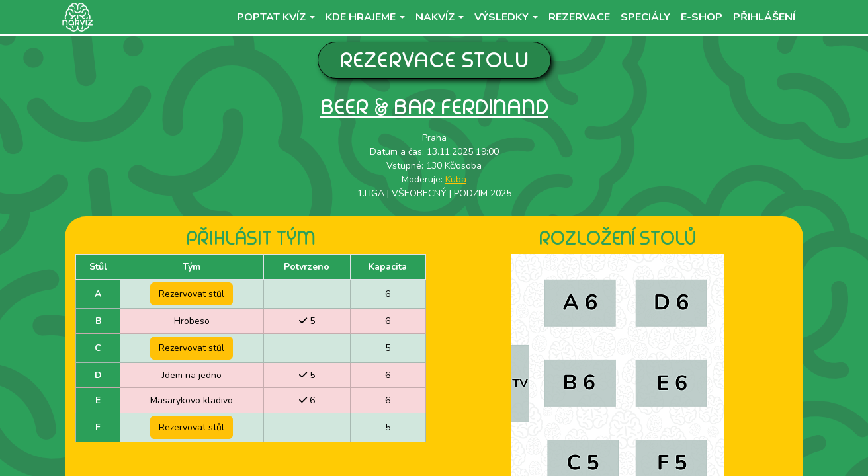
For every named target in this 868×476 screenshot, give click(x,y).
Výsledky (501, 17)
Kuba (456, 179)
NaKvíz (435, 17)
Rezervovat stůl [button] (192, 294)
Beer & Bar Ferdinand (434, 107)
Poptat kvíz (272, 17)
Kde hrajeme (361, 17)
